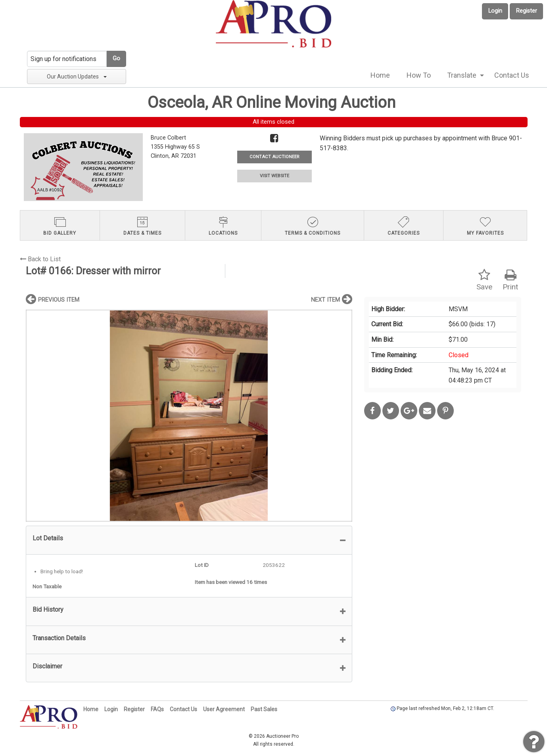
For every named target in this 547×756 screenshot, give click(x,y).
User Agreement (224, 709)
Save (484, 280)
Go (116, 58)
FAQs (157, 709)
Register (527, 11)
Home (380, 75)
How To (419, 75)
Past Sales (264, 709)
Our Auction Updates (77, 77)
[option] (189, 416)
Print (510, 280)
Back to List (40, 259)
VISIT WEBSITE (274, 176)
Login (495, 11)
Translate (462, 75)
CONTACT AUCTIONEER (274, 157)
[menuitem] (380, 75)
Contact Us (512, 75)
